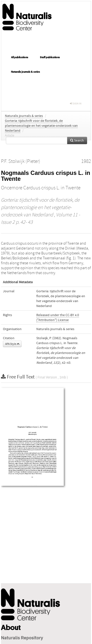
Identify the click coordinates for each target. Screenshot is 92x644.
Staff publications (50, 57)
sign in (76, 104)
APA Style (12, 344)
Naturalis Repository (22, 638)
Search (77, 140)
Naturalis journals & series (26, 72)
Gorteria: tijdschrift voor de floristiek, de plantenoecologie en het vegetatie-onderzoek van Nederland (41, 126)
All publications (20, 57)
